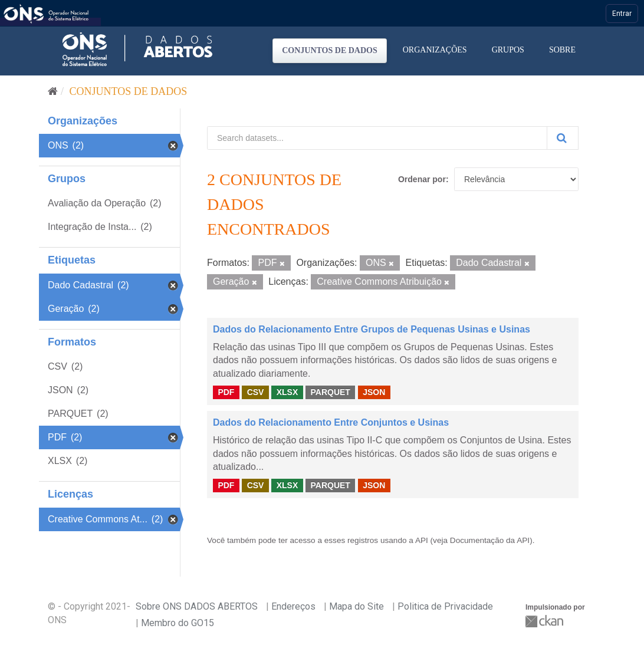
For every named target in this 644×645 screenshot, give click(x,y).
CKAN (546, 621)
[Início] (53, 91)
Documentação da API (490, 540)
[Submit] (563, 138)
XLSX (287, 392)
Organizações (435, 50)
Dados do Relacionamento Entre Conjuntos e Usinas (331, 422)
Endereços (293, 606)
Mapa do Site (356, 606)
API (422, 540)
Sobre (562, 50)
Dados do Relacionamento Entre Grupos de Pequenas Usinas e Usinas (372, 329)
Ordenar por (422, 179)
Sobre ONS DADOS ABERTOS (197, 606)
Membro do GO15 (178, 623)
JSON (374, 392)
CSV (256, 392)
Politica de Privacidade (445, 606)
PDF (226, 392)
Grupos (508, 50)
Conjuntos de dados (330, 50)
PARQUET (330, 392)
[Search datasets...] (377, 138)
